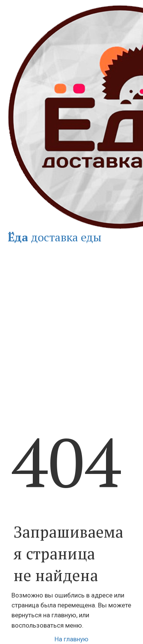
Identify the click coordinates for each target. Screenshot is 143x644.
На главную (71, 639)
